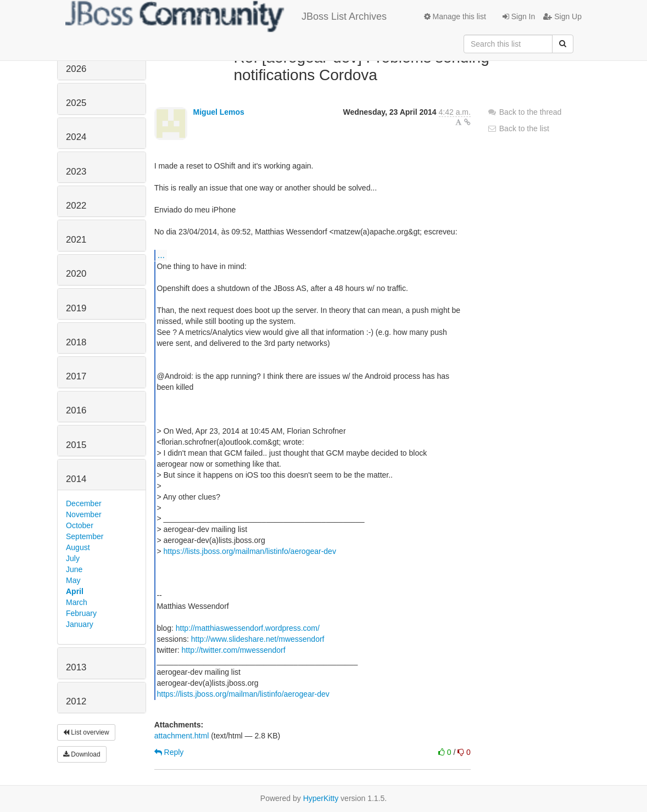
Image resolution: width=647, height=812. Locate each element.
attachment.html (182, 736)
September (85, 536)
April (75, 591)
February (81, 613)
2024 (76, 137)
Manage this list (455, 16)
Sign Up (562, 16)
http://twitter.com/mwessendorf (234, 650)
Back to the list (518, 128)
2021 (76, 240)
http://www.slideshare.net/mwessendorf (258, 639)
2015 (76, 445)
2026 (76, 69)
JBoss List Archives (226, 16)
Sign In (519, 16)
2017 (76, 376)
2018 (76, 342)
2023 (76, 172)
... (161, 255)
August (78, 547)
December (84, 503)
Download (82, 754)
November (84, 514)
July (73, 558)
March (77, 602)
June (74, 569)
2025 (76, 103)
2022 (76, 206)
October (80, 525)
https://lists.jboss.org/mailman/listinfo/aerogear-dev (250, 551)
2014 (76, 479)
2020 (76, 274)
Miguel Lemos (219, 112)
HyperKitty (321, 798)
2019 (76, 308)
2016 (76, 410)
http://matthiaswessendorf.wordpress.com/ (248, 628)
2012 (76, 701)
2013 (76, 667)
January (80, 624)
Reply (169, 752)
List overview (86, 732)
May (73, 580)
